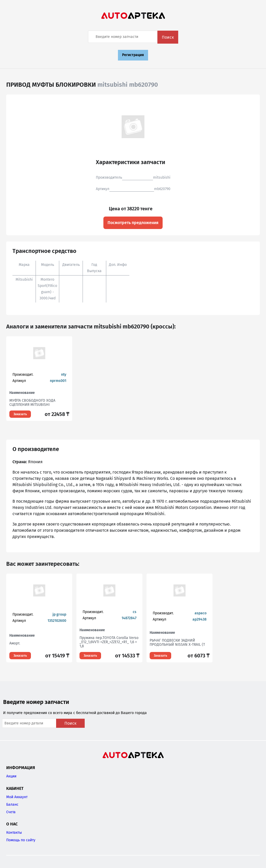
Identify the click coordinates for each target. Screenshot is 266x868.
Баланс (12, 805)
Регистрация (133, 55)
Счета (11, 812)
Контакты (14, 833)
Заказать (20, 414)
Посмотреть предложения (133, 223)
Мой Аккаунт (17, 797)
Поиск (168, 37)
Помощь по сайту (21, 840)
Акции (11, 776)
